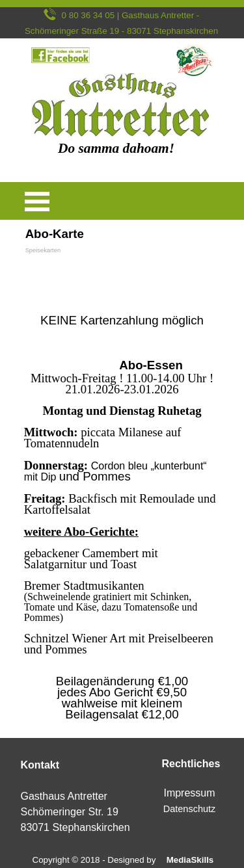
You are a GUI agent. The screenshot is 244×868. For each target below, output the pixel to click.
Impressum (189, 793)
